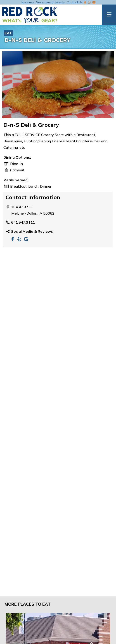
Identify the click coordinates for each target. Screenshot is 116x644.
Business (28, 2)
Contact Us (75, 2)
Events (60, 2)
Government (45, 2)
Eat (8, 33)
